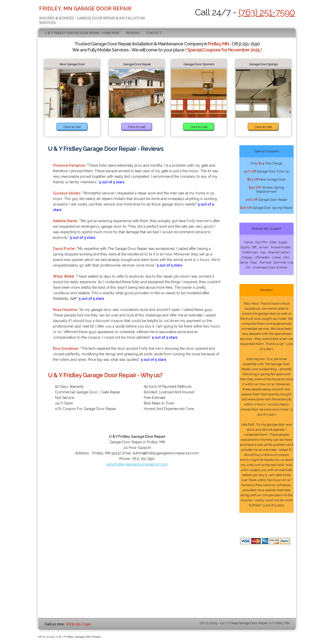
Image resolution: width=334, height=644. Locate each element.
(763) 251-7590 (267, 12)
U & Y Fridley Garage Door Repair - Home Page (82, 33)
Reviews (133, 33)
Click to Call (72, 127)
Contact (154, 33)
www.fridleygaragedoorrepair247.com (137, 464)
